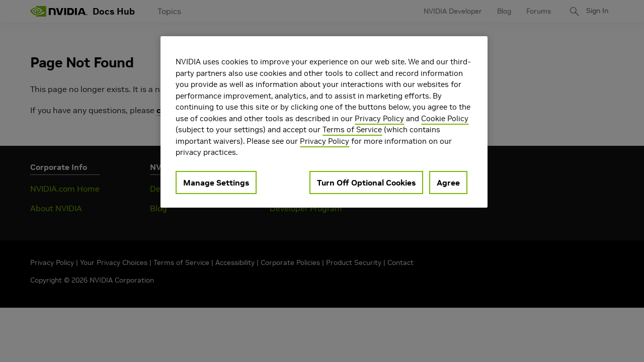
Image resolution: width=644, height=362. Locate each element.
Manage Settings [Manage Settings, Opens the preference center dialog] (216, 183)
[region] (324, 122)
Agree (448, 183)
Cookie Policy (445, 118)
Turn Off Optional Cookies (366, 183)
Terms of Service (352, 129)
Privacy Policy (379, 118)
